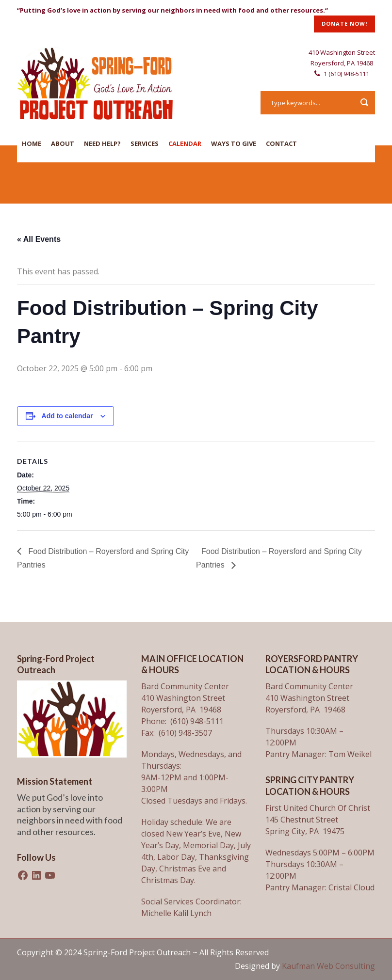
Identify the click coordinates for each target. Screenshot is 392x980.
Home (32, 143)
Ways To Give (234, 143)
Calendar (185, 143)
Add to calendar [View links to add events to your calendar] (67, 416)
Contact (281, 143)
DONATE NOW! (344, 24)
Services (145, 143)
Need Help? (102, 143)
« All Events (39, 239)
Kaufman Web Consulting (328, 966)
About (63, 143)
